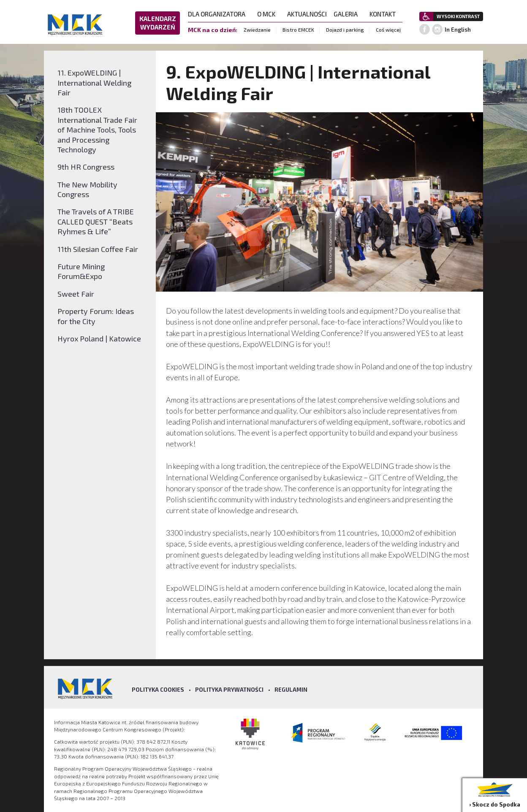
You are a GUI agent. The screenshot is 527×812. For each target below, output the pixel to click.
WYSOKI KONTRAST (458, 16)
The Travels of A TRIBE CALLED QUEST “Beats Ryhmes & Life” (96, 221)
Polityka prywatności (229, 690)
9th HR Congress (86, 167)
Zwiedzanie (257, 30)
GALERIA (348, 14)
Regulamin (291, 690)
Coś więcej (388, 30)
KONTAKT (385, 14)
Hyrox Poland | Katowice (99, 338)
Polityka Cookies (158, 690)
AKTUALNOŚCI (307, 14)
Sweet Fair (76, 294)
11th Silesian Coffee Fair (98, 249)
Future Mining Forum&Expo (81, 271)
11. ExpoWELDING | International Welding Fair (94, 83)
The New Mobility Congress (87, 189)
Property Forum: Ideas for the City (96, 316)
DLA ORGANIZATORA (219, 14)
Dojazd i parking (345, 30)
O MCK (269, 14)
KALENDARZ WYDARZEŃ (158, 23)
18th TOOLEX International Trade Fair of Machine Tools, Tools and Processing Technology (97, 130)
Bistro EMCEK (298, 30)
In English (458, 30)
